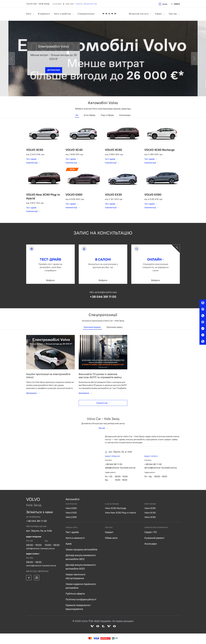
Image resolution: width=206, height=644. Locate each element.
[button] (163, 4)
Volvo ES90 (71, 508)
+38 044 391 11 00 (103, 297)
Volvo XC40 (150, 513)
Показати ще (102, 403)
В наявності (44, 14)
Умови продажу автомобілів (81, 549)
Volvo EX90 (71, 517)
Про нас (173, 14)
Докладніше (32, 393)
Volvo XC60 (150, 508)
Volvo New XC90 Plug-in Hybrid (120, 513)
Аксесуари (151, 544)
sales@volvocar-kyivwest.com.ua (120, 468)
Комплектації (32, 163)
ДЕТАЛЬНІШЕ (54, 70)
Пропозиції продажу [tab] (92, 327)
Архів (69, 544)
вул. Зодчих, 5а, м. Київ (39, 531)
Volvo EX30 (71, 513)
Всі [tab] (77, 115)
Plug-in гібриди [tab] (107, 115)
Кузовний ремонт (154, 538)
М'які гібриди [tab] (90, 115)
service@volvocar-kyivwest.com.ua (161, 468)
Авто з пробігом (63, 14)
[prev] (12, 59)
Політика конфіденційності (81, 599)
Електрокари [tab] (125, 115)
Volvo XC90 (150, 517)
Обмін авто (111, 538)
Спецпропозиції (86, 14)
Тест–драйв (31, 159)
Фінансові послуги (139, 14)
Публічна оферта (75, 594)
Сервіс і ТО (151, 532)
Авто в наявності (75, 538)
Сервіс (159, 14)
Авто (29, 14)
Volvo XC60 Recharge (116, 508)
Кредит (109, 532)
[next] (194, 59)
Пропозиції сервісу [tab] (114, 327)
